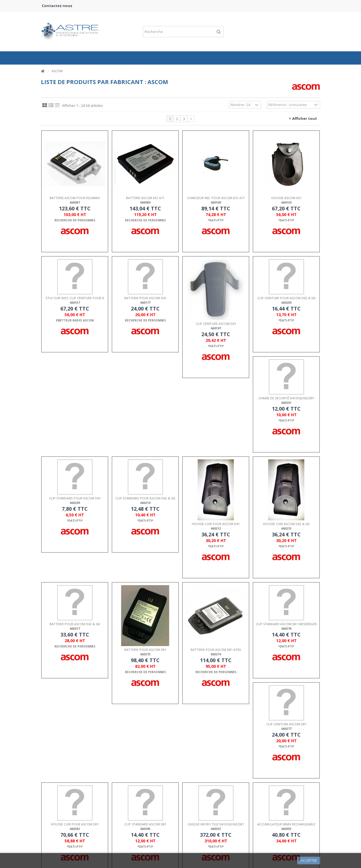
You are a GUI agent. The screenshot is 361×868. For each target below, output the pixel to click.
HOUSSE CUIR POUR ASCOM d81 (75, 824)
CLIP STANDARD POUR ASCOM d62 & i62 (145, 498)
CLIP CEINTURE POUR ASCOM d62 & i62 (286, 298)
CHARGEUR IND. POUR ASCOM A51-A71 (216, 198)
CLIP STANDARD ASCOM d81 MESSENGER (286, 624)
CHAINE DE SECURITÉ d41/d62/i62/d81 (286, 398)
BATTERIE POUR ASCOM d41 (145, 298)
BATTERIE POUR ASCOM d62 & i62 (75, 624)
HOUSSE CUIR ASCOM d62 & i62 (286, 524)
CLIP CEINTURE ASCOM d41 (216, 324)
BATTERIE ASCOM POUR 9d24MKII (75, 198)
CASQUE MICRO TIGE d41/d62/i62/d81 (216, 824)
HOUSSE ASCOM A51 (286, 198)
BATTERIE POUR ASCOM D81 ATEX (216, 650)
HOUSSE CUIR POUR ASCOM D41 (216, 524)
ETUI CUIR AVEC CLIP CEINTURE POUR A (75, 298)
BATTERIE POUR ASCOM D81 (145, 650)
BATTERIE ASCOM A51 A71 (145, 198)
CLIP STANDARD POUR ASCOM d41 (75, 498)
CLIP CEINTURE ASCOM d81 (286, 724)
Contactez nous (57, 6)
